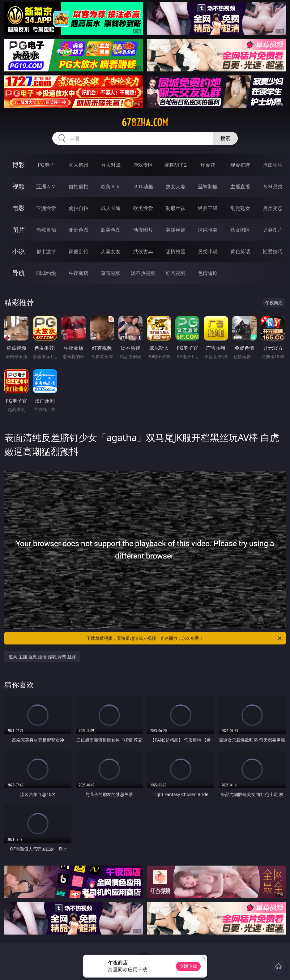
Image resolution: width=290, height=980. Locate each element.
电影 (19, 208)
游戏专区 (143, 165)
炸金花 (208, 165)
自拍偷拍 (79, 186)
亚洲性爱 (46, 208)
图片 (19, 230)
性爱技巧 (273, 251)
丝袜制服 (208, 186)
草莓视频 (111, 273)
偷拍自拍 (79, 208)
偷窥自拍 (46, 230)
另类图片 (273, 230)
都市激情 (46, 251)
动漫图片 (143, 230)
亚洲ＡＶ (46, 186)
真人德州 (79, 165)
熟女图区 (240, 230)
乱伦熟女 (240, 208)
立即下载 (188, 966)
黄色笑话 (240, 251)
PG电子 (46, 165)
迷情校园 (176, 251)
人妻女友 (111, 251)
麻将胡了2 (175, 165)
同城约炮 (46, 273)
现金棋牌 (240, 165)
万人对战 (111, 165)
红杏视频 (176, 273)
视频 (19, 186)
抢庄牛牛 (273, 165)
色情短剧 (208, 273)
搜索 (225, 138)
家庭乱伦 (79, 251)
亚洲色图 (79, 230)
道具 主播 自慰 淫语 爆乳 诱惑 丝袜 (42, 657)
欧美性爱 (143, 208)
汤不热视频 (143, 273)
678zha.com (145, 122)
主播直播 (240, 186)
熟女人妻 (176, 186)
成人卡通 (111, 208)
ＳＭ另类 (273, 186)
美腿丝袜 (176, 230)
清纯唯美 (208, 230)
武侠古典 (143, 251)
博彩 (19, 165)
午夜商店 (79, 273)
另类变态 (273, 208)
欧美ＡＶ (111, 186)
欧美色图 (111, 230)
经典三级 (208, 208)
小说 (19, 251)
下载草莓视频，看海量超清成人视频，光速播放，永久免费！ (185, 638)
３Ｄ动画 (143, 186)
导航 (19, 273)
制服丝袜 (176, 208)
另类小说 (208, 251)
